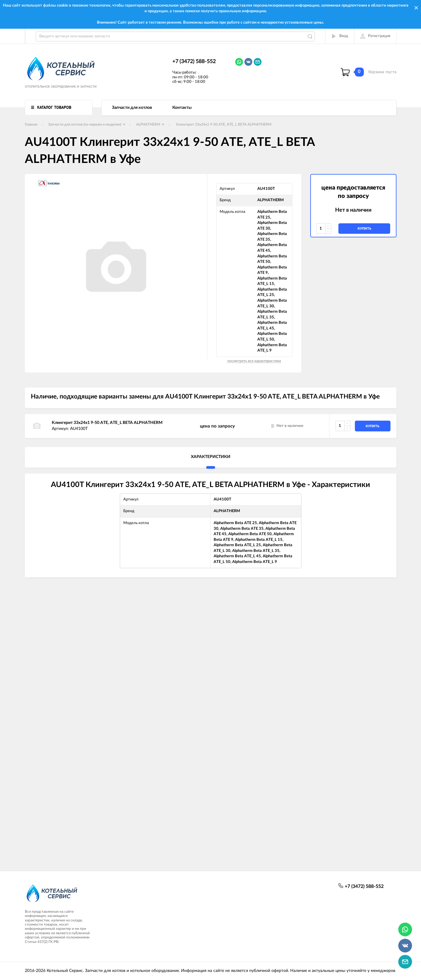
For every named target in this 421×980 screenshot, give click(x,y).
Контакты (182, 108)
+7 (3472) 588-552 (194, 62)
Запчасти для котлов (132, 108)
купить (364, 229)
